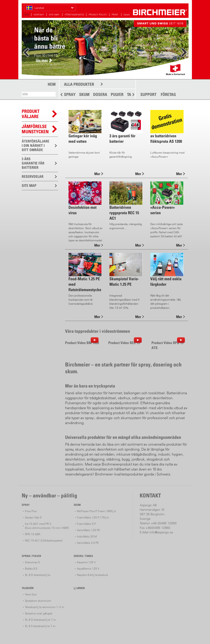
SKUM (84, 94)
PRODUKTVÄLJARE (31, 114)
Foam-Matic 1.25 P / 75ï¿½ (93, 517)
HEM (26, 15)
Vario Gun (31, 594)
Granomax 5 (32, 562)
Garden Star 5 (33, 517)
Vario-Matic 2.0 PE (88, 543)
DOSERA (100, 94)
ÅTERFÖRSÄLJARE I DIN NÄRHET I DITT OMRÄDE (35, 145)
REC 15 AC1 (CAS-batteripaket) (44, 541)
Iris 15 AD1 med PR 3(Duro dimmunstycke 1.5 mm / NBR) (47, 526)
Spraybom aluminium (38, 601)
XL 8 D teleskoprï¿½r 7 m (40, 620)
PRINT (115, 15)
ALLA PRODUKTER (79, 84)
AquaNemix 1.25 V (88, 569)
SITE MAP (54, 15)
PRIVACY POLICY (98, 15)
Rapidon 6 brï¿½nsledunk (92, 575)
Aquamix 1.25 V (86, 562)
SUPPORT (148, 95)
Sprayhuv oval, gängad (39, 613)
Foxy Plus (31, 511)
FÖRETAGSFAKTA (74, 15)
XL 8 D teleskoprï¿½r (38, 575)
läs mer (42, 60)
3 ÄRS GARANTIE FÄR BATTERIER (33, 163)
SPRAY (70, 94)
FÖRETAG (168, 95)
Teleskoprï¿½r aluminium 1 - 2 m (45, 607)
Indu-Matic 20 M (87, 536)
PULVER (117, 94)
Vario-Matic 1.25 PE (88, 530)
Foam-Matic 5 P (86, 524)
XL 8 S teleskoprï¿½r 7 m (40, 626)
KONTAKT (39, 15)
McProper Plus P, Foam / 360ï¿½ (96, 511)
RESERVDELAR (33, 176)
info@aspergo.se (161, 532)
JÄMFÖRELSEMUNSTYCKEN (35, 129)
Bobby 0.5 (31, 569)
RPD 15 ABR (33, 534)
